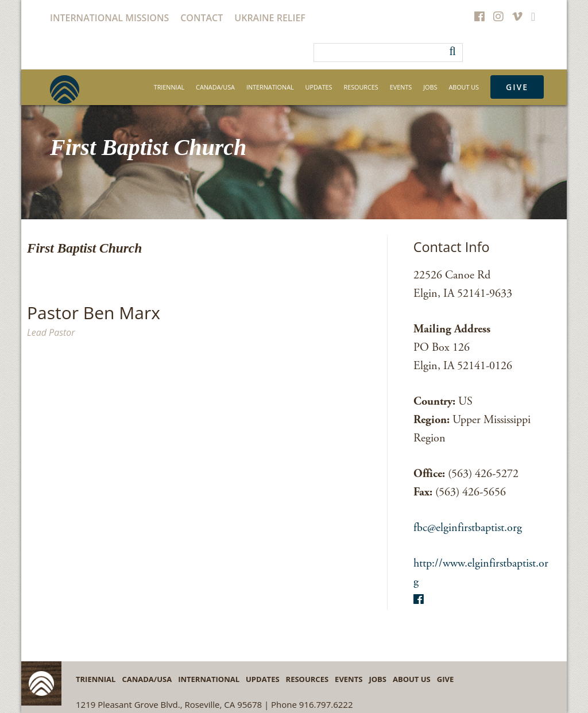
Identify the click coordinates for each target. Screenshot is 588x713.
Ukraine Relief (270, 18)
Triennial (169, 87)
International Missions (109, 18)
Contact (202, 18)
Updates (319, 87)
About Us (464, 87)
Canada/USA (215, 87)
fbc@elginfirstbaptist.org (468, 528)
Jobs (430, 87)
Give (517, 87)
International (270, 87)
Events (401, 87)
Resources (361, 87)
